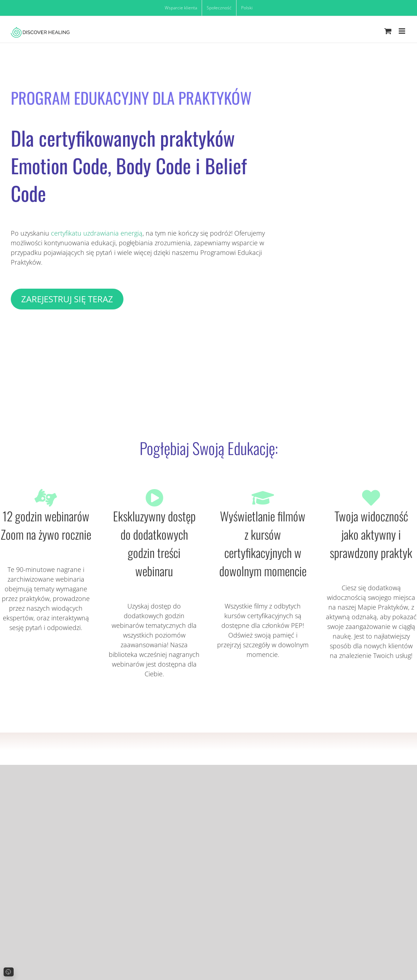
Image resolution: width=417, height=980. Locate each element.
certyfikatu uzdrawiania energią (97, 233)
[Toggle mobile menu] (402, 31)
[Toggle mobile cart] (388, 31)
